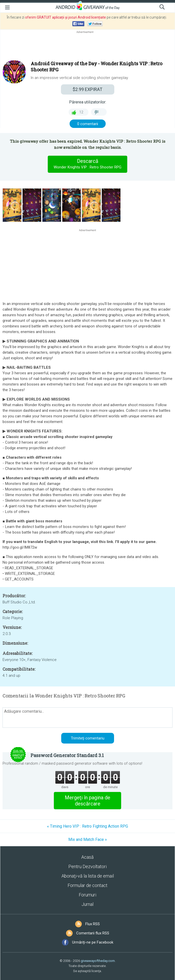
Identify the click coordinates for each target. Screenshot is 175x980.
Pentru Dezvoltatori (87, 866)
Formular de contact (87, 885)
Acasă (87, 857)
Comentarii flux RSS (93, 933)
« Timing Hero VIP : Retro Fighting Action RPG (87, 826)
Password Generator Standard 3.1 (67, 755)
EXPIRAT (87, 89)
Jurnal (87, 904)
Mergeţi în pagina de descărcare (87, 801)
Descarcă (88, 164)
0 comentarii (88, 124)
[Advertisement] (87, 47)
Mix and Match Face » (88, 839)
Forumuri (87, 895)
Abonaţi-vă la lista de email (88, 876)
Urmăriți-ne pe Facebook (93, 942)
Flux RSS (93, 924)
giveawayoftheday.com (98, 961)
